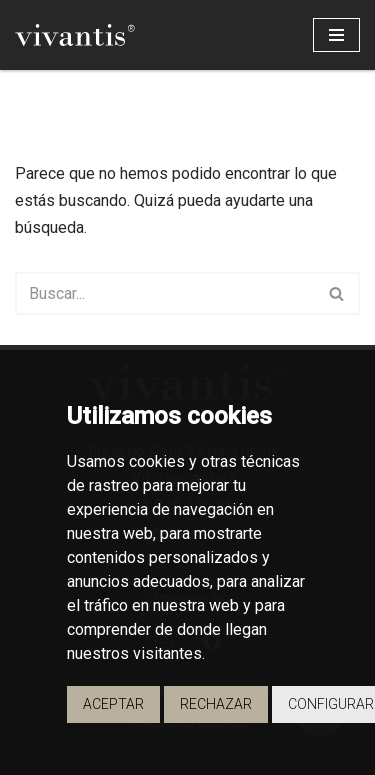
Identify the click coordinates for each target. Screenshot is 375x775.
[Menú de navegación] (336, 35)
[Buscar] (165, 293)
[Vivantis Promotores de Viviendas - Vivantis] (75, 35)
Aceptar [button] (113, 704)
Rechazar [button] (216, 704)
